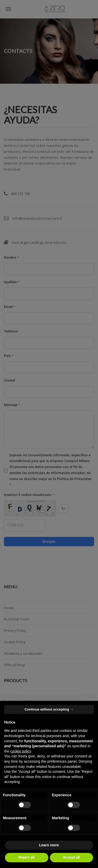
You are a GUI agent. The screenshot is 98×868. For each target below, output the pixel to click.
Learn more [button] (49, 845)
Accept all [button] (71, 857)
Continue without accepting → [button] (49, 709)
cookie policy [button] (21, 751)
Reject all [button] (27, 857)
